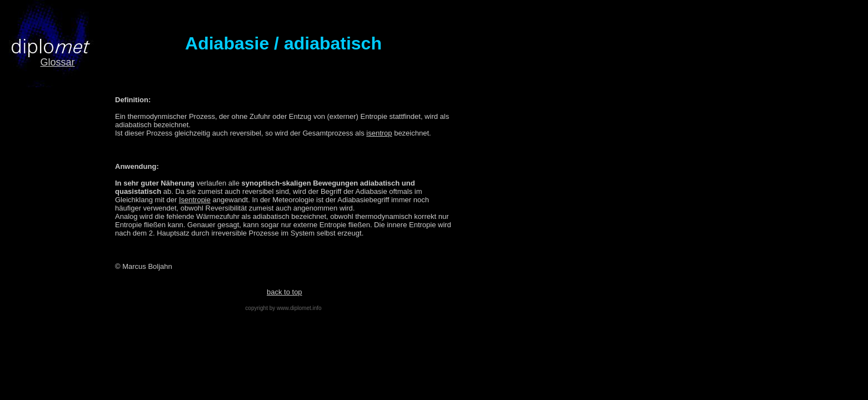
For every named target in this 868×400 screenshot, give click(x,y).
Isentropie (195, 200)
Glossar (57, 62)
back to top (285, 292)
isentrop (379, 133)
